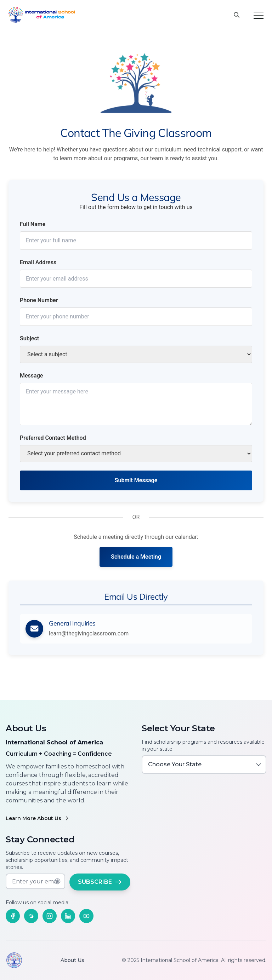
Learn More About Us (38, 818)
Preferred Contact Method (53, 438)
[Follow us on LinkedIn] (68, 916)
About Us (72, 960)
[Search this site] (237, 15)
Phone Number (39, 300)
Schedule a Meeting (136, 557)
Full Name (33, 224)
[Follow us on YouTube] (86, 916)
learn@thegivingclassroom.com (89, 633)
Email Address (38, 262)
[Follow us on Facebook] (13, 916)
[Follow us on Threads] (31, 916)
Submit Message (136, 480)
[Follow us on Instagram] (50, 916)
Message (31, 376)
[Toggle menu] (259, 15)
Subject (29, 338)
